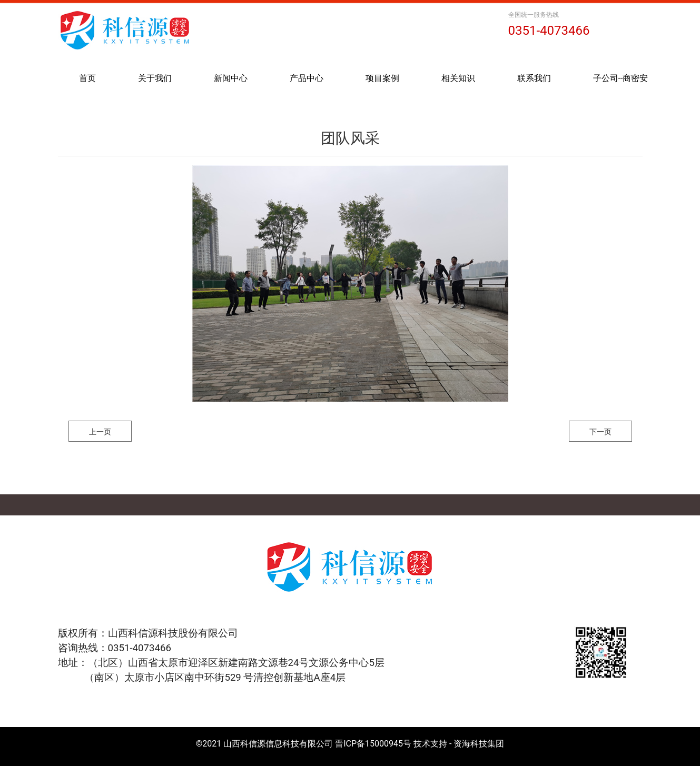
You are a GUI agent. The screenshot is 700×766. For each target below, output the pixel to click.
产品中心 (307, 78)
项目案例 (382, 78)
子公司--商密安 (621, 78)
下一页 (600, 432)
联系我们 (534, 78)
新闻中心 (231, 78)
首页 (87, 78)
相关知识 (458, 78)
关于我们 (155, 78)
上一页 (100, 432)
